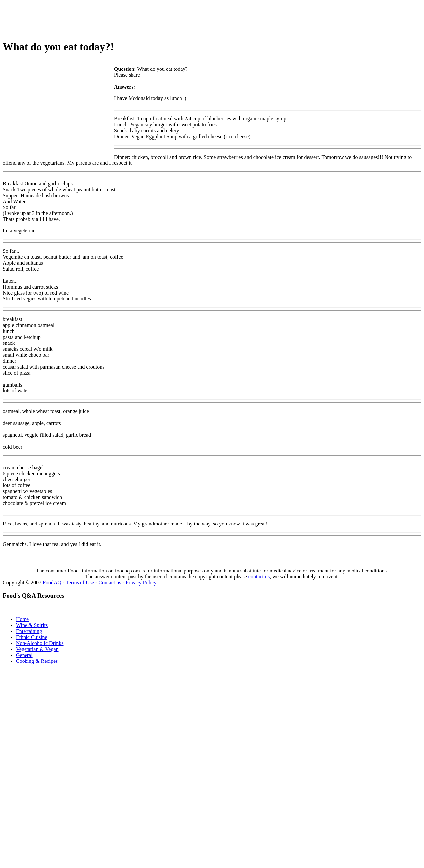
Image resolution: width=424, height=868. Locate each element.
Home (22, 619)
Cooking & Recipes (37, 661)
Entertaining (29, 631)
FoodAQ (52, 583)
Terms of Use (80, 583)
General (24, 655)
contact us (259, 577)
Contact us (110, 583)
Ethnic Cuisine (32, 637)
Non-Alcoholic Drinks (40, 643)
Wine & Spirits (32, 625)
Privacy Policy (141, 583)
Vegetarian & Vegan (37, 649)
